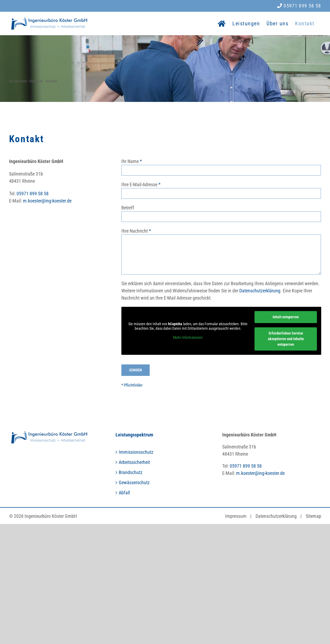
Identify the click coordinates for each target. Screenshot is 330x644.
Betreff (128, 208)
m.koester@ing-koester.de (47, 201)
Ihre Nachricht (135, 231)
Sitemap (313, 516)
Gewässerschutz (134, 482)
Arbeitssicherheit (134, 462)
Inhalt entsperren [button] (286, 317)
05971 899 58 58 (299, 6)
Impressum (236, 516)
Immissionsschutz (136, 452)
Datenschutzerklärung (260, 291)
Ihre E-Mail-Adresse (139, 184)
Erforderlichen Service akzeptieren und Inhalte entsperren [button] (286, 339)
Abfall (124, 493)
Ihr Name (130, 161)
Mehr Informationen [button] (188, 337)
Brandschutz (131, 472)
